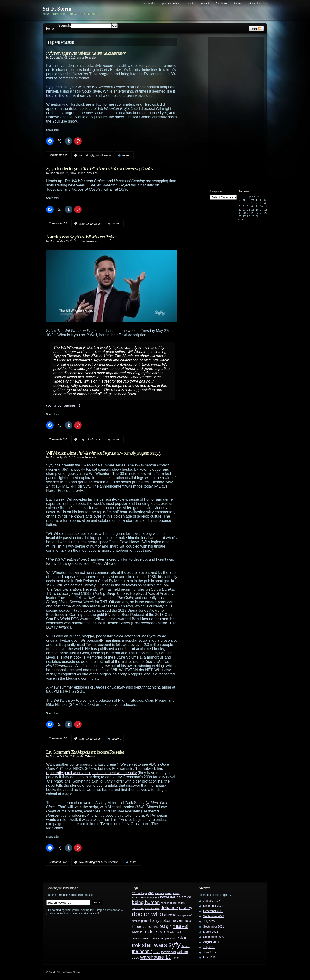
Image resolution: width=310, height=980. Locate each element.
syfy (92, 155)
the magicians (93, 862)
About (189, 4)
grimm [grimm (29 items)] (145, 921)
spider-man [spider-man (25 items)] (170, 939)
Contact (205, 4)
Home (50, 28)
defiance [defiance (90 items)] (169, 908)
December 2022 (213, 911)
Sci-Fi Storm (57, 9)
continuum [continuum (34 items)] (153, 908)
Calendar (150, 4)
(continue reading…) (63, 405)
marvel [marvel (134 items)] (180, 926)
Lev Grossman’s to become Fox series (85, 752)
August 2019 (211, 942)
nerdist (84, 155)
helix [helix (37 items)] (188, 921)
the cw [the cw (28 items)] (185, 946)
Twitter (238, 4)
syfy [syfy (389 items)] (174, 945)
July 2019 (209, 947)
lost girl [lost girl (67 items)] (165, 926)
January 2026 (212, 901)
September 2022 (214, 916)
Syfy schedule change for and (100, 169)
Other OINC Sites (258, 4)
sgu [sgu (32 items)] (161, 938)
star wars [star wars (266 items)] (154, 945)
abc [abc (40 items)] (151, 893)
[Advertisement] (238, 109)
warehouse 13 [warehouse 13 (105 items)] (155, 957)
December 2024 (213, 906)
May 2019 (209, 958)
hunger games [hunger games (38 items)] (142, 927)
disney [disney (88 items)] (186, 908)
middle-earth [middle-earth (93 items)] (156, 932)
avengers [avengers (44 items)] (139, 897)
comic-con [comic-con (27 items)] (138, 908)
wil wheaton (103, 155)
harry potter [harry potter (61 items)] (160, 921)
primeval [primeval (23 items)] (137, 939)
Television (91, 58)
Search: (65, 25)
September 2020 (214, 937)
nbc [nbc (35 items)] (173, 932)
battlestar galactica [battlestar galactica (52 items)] (176, 897)
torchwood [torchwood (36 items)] (168, 952)
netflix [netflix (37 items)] (181, 932)
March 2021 (211, 932)
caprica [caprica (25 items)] (165, 903)
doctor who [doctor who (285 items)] (148, 914)
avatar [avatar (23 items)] (176, 893)
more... (127, 155)
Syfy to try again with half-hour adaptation (86, 53)
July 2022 (209, 921)
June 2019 (210, 952)
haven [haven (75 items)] (177, 920)
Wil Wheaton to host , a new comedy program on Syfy (104, 453)
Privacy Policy (171, 4)
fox (81, 862)
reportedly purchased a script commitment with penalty (91, 773)
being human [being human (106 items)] (146, 902)
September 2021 (214, 927)
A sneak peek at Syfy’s (81, 237)
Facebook (222, 4)
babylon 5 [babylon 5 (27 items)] (153, 897)
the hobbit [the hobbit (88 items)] (142, 951)
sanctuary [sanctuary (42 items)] (150, 938)
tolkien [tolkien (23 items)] (157, 952)
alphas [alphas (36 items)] (159, 893)
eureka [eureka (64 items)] (170, 915)
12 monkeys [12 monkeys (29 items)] (140, 893)
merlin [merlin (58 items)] (137, 932)
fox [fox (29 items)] (179, 915)
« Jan (241, 220)
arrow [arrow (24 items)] (168, 893)
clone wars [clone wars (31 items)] (177, 903)
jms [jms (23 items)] (156, 927)
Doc (52, 58)
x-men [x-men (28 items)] (175, 958)
